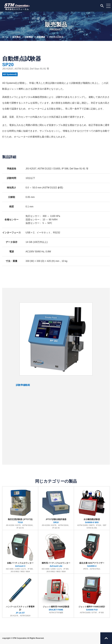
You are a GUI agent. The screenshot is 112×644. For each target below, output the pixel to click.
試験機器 (29, 37)
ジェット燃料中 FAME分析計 (92, 594)
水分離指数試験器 (92, 508)
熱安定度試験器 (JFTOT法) (20, 508)
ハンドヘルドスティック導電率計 (20, 596)
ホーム (5, 37)
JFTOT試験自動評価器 (56, 508)
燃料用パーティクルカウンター (56, 552)
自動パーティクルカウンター (20, 552)
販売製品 (16, 37)
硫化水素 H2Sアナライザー (92, 551)
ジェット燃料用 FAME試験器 (56, 594)
